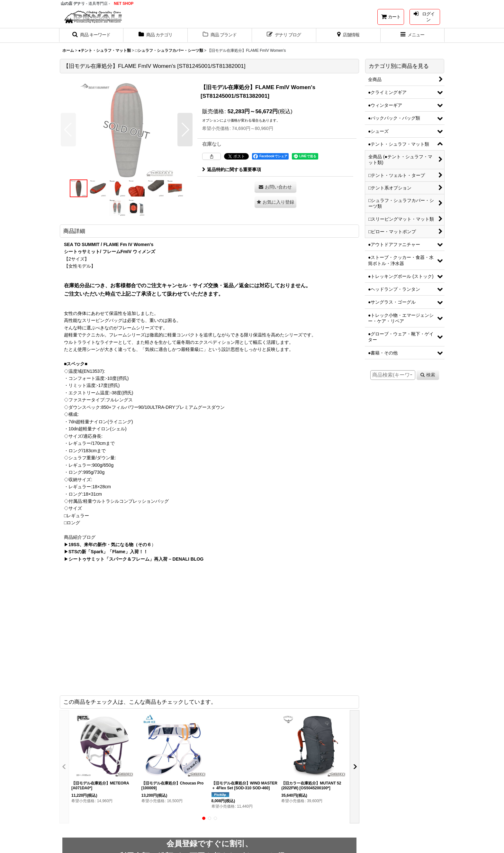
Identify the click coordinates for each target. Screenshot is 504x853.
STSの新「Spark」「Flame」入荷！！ (108, 552)
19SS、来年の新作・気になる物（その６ (110, 545)
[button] (91, 35)
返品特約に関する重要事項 (232, 170)
